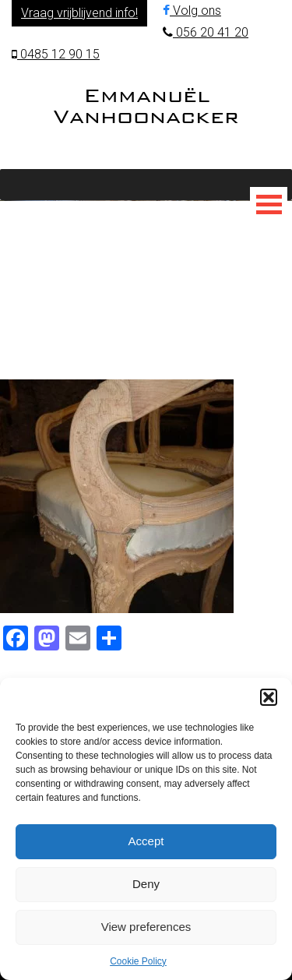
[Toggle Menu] (269, 204)
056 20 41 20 (206, 32)
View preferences (146, 927)
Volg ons (192, 11)
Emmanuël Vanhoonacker (146, 106)
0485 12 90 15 (56, 54)
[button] (269, 697)
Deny (146, 884)
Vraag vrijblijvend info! (79, 13)
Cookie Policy (138, 961)
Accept (146, 841)
